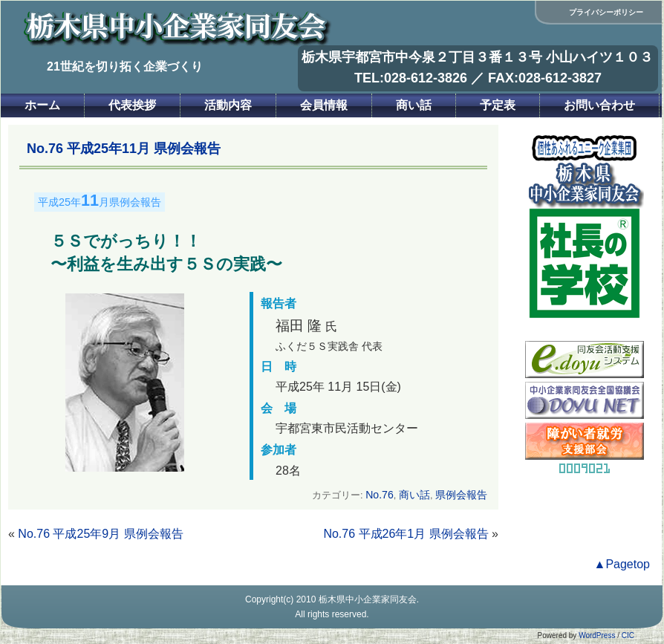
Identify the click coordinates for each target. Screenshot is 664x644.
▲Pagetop (622, 564)
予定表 (498, 105)
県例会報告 (461, 495)
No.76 (380, 495)
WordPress (597, 635)
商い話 (414, 105)
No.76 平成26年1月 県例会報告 (406, 534)
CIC (628, 635)
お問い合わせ (599, 105)
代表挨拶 (132, 105)
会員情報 (324, 105)
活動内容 (228, 105)
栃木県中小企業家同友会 (368, 599)
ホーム (42, 105)
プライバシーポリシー (606, 12)
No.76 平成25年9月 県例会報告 (100, 534)
